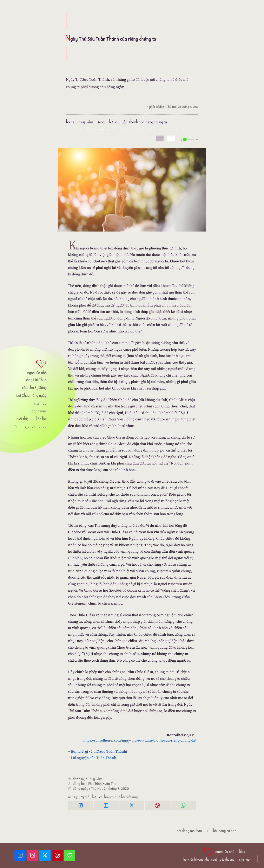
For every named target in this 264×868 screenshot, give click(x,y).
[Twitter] (45, 855)
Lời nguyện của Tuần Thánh (94, 758)
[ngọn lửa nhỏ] (28, 367)
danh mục (39, 411)
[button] (258, 859)
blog (242, 852)
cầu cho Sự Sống (34, 388)
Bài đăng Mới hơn (187, 831)
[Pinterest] (58, 855)
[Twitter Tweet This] (132, 805)
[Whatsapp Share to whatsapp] (183, 805)
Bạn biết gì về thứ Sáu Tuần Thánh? (99, 751)
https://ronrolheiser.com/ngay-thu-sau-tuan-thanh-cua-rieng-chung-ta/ (140, 740)
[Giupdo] (70, 855)
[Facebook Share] (81, 805)
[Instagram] (33, 855)
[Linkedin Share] (106, 805)
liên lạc (41, 419)
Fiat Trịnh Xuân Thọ (102, 784)
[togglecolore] (171, 138)
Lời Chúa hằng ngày (31, 395)
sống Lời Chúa (36, 380)
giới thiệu (23, 419)
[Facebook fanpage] (21, 855)
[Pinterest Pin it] (158, 805)
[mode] (160, 138)
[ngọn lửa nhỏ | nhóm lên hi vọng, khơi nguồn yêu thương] (208, 854)
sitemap (40, 403)
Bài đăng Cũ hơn (227, 831)
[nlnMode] (189, 139)
